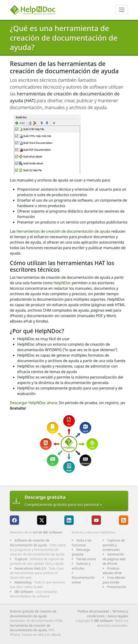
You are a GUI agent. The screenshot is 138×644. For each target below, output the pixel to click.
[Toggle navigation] (122, 10)
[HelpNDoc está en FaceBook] (14, 520)
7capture (21, 559)
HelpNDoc (62, 283)
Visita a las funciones (82, 543)
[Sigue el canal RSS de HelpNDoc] (124, 520)
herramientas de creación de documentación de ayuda (63, 231)
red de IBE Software (47, 532)
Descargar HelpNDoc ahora (33, 403)
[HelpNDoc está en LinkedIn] (69, 520)
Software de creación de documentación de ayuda (30, 543)
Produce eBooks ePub (112, 571)
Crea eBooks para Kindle (114, 580)
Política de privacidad (93, 611)
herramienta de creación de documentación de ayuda (30, 628)
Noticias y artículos (81, 566)
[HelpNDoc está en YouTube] (96, 520)
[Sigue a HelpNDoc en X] (42, 520)
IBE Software (24, 592)
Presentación (117, 587)
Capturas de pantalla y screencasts (114, 545)
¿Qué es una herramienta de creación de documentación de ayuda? (64, 38)
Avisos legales (118, 616)
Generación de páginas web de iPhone (114, 559)
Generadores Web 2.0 (30, 568)
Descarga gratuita (81, 552)
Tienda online (86, 559)
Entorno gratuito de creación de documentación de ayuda (33, 614)
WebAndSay (23, 582)
